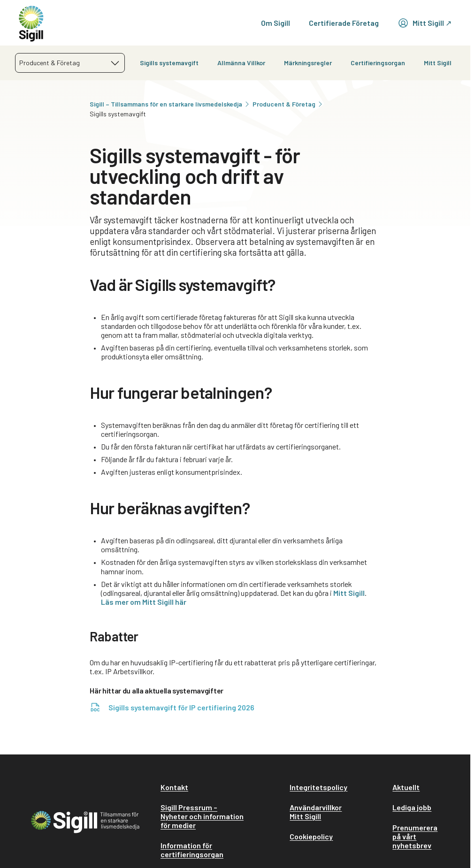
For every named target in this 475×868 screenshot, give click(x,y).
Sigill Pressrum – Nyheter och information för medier (202, 816)
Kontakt (174, 787)
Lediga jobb (412, 807)
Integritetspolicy (318, 787)
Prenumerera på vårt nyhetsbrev (415, 836)
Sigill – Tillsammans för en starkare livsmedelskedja (170, 104)
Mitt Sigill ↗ (425, 23)
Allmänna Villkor (241, 63)
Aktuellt (406, 787)
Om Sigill (276, 23)
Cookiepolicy (311, 836)
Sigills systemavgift (169, 63)
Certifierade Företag (344, 23)
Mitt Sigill (438, 63)
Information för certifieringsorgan (192, 850)
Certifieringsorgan (378, 63)
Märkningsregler (308, 63)
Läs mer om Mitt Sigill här (144, 602)
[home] (31, 23)
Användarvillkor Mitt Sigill (316, 812)
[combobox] (70, 63)
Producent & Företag (288, 104)
